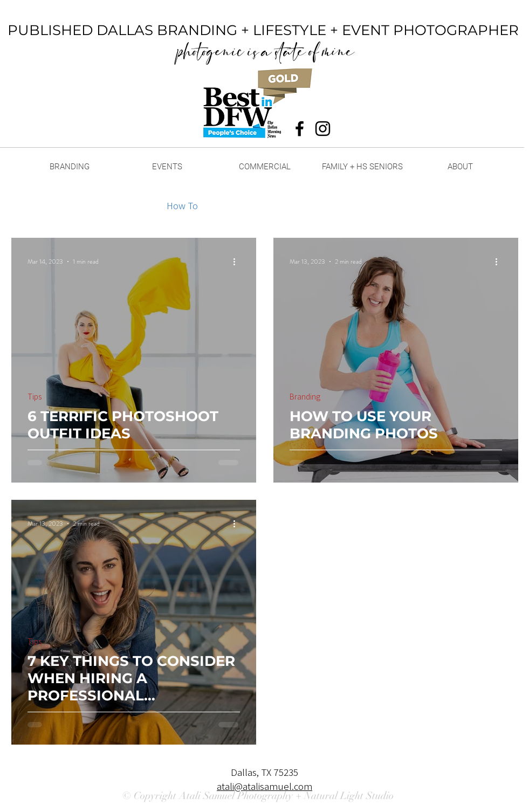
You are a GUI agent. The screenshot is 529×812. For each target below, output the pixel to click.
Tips (136, 205)
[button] (504, 207)
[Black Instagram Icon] (323, 129)
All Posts (29, 205)
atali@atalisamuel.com (264, 786)
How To (182, 205)
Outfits (233, 205)
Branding (88, 205)
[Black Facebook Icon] (300, 129)
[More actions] (238, 262)
